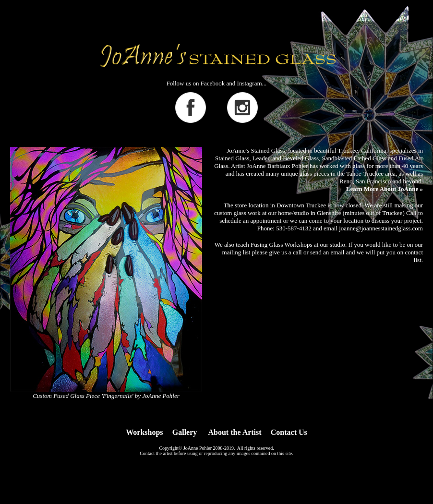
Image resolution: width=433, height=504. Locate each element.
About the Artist (235, 432)
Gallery (185, 432)
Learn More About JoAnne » (385, 189)
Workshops (144, 432)
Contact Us (289, 432)
